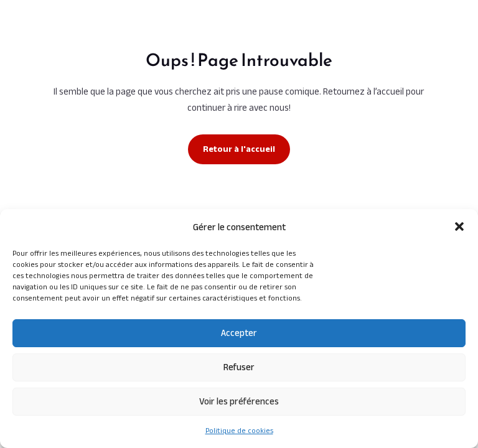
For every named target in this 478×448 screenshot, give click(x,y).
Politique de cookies (239, 430)
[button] (459, 226)
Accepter (239, 333)
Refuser (239, 367)
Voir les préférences (239, 401)
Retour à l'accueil (239, 149)
